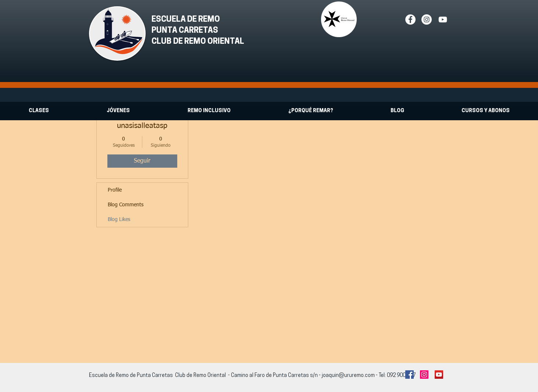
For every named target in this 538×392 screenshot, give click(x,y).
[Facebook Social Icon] (409, 375)
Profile (115, 190)
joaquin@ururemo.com (348, 376)
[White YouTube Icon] (443, 19)
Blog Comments (126, 205)
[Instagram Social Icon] (424, 375)
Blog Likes (119, 220)
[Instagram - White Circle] (427, 19)
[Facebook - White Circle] (410, 19)
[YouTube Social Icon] (439, 375)
